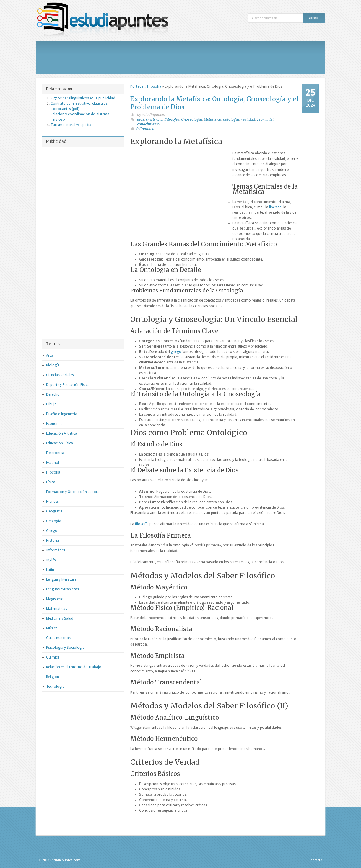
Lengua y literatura (61, 579)
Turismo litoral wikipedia (71, 125)
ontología (231, 119)
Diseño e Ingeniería (62, 414)
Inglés (51, 560)
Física (51, 482)
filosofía (142, 524)
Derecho (53, 394)
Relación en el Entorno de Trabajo (74, 667)
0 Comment (146, 129)
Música (52, 628)
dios (141, 119)
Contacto (315, 860)
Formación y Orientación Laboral (73, 492)
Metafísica (213, 119)
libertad (275, 207)
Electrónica (55, 453)
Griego (52, 531)
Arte (49, 356)
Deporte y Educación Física (68, 385)
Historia (53, 541)
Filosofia (172, 119)
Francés (52, 502)
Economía (54, 424)
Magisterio (55, 599)
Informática (56, 550)
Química (53, 657)
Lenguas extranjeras (62, 589)
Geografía (54, 511)
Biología (53, 365)
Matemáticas (57, 609)
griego (176, 352)
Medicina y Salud (60, 618)
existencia (154, 119)
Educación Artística (62, 433)
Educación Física (60, 443)
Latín (50, 570)
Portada (137, 86)
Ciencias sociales (60, 375)
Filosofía (154, 86)
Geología (54, 521)
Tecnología (55, 687)
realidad (248, 119)
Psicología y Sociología (65, 648)
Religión (53, 677)
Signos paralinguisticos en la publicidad (83, 98)
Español (53, 463)
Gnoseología (192, 119)
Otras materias (58, 638)
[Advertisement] (180, 58)
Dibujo (51, 404)
